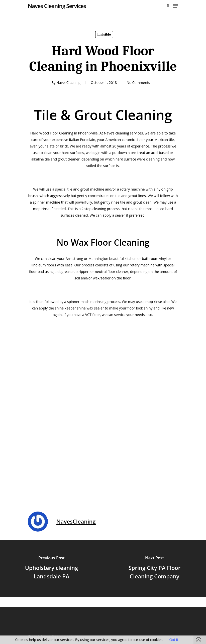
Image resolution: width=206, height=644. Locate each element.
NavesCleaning (68, 83)
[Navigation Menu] (175, 6)
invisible (104, 34)
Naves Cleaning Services (57, 6)
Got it (174, 640)
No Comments (138, 83)
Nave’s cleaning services (123, 133)
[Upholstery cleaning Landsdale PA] (52, 569)
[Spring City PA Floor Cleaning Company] (155, 569)
